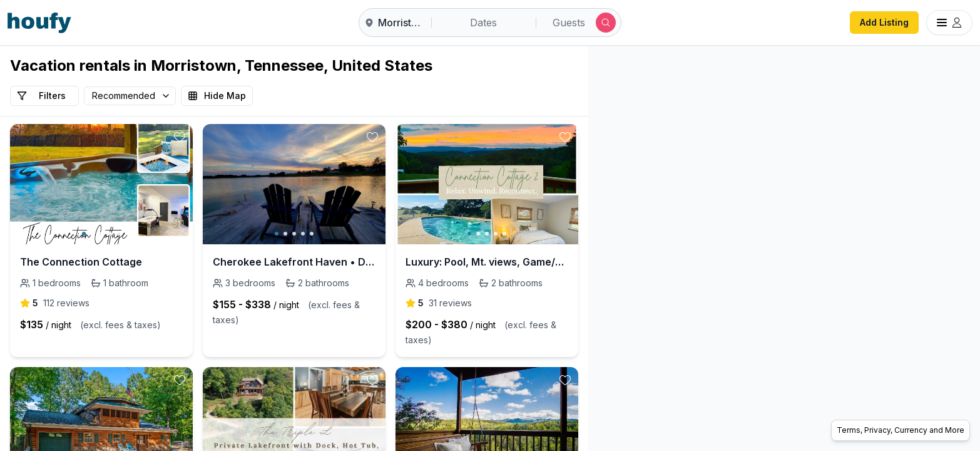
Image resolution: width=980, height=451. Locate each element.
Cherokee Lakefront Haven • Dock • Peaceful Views (294, 262)
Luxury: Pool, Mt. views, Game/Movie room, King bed (487, 262)
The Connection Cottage (81, 262)
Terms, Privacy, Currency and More (901, 430)
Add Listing (884, 22)
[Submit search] (606, 23)
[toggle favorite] (180, 137)
